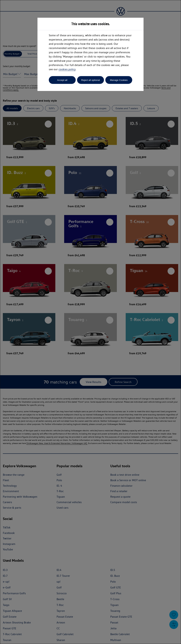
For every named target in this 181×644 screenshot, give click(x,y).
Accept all (62, 80)
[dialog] (90, 322)
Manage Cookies (119, 80)
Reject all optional (90, 80)
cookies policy (67, 69)
